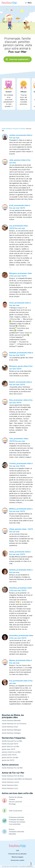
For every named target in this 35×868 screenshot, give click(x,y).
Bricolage (12, 804)
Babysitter (12, 834)
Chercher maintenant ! (18, 59)
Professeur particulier (16, 817)
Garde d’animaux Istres (10, 785)
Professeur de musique (17, 822)
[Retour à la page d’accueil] (9, 3)
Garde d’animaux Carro (10, 788)
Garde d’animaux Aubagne (11, 733)
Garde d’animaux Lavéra (10, 782)
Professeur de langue (16, 820)
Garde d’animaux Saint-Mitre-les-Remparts (17, 779)
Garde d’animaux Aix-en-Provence (14, 724)
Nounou (12, 829)
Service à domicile (15, 802)
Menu (28, 3)
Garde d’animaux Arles (10, 727)
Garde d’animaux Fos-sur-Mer (12, 768)
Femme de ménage (16, 797)
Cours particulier (15, 824)
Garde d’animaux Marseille (11, 720)
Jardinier (12, 799)
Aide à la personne (15, 811)
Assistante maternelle (16, 832)
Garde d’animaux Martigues (11, 730)
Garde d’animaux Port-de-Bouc (13, 776)
